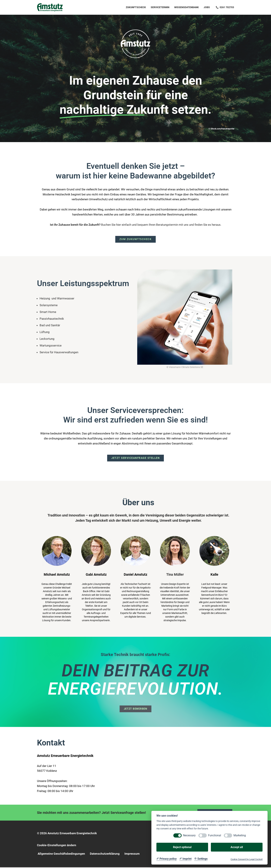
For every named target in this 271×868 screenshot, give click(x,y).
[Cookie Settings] (201, 859)
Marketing (240, 835)
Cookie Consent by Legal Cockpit (247, 859)
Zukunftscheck (136, 7)
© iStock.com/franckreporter (221, 129)
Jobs (207, 7)
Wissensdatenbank (186, 7)
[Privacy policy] (167, 859)
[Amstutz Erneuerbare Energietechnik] (50, 7)
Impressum (132, 854)
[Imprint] (185, 859)
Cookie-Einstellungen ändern (57, 846)
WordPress (74, 863)
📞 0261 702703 (225, 7)
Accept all (237, 847)
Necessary (189, 835)
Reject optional (182, 847)
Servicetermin (160, 7)
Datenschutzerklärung (105, 854)
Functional (215, 835)
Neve (40, 863)
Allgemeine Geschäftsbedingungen (61, 854)
